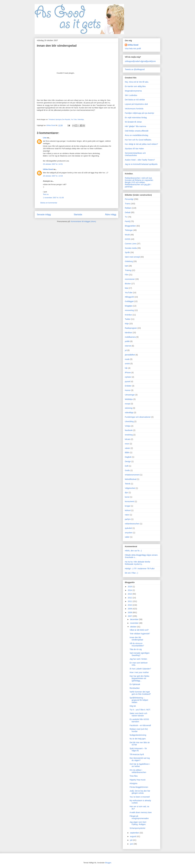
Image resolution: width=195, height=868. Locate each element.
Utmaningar (130, 395)
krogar (128, 506)
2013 (130, 594)
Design (128, 461)
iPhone (128, 373)
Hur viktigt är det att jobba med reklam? (141, 144)
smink (127, 364)
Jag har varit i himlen (138, 659)
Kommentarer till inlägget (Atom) (83, 221)
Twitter (128, 319)
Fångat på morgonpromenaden (139, 817)
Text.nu (46, 194)
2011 (130, 601)
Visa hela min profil (133, 49)
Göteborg (129, 261)
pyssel (128, 381)
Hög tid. (133, 706)
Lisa (45, 138)
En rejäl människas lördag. (136, 118)
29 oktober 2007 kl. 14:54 (53, 176)
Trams (127, 204)
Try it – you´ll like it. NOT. (140, 710)
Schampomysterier (138, 828)
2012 (130, 598)
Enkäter (128, 386)
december (134, 619)
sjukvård (128, 528)
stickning (129, 408)
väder (127, 537)
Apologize (58, 119)
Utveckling (129, 421)
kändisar (128, 333)
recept (127, 404)
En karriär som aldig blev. (135, 86)
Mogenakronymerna (133, 91)
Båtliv (127, 453)
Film (127, 275)
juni (132, 844)
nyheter (128, 377)
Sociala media (131, 248)
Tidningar (129, 230)
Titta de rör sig (136, 649)
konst (127, 497)
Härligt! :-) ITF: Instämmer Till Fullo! (140, 569)
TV (126, 217)
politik (127, 341)
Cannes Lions (131, 244)
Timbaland (52, 119)
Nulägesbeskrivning (138, 735)
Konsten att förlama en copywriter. (139, 180)
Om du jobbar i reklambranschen (138, 771)
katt (126, 266)
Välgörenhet (130, 488)
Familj (127, 221)
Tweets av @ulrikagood (135, 69)
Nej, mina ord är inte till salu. (137, 82)
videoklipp (129, 413)
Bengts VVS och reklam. (135, 182)
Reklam (128, 208)
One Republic (66, 119)
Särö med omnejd (132, 257)
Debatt (128, 212)
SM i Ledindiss (131, 95)
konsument (129, 501)
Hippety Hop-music (138, 780)
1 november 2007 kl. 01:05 (53, 198)
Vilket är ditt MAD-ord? (139, 630)
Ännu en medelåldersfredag (136, 135)
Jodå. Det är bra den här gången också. (140, 792)
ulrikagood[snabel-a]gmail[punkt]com (140, 61)
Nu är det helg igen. (138, 739)
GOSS (128, 239)
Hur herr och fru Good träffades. (138, 140)
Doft (127, 466)
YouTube (129, 293)
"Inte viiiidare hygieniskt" (140, 634)
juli (131, 840)
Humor (128, 390)
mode (127, 359)
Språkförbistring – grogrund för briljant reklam (139, 700)
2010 (130, 605)
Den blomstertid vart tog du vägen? (140, 759)
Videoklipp (81, 119)
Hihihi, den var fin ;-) (133, 551)
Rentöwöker (135, 688)
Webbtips (129, 399)
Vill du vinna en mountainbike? (137, 645)
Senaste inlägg (44, 215)
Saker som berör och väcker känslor (138, 714)
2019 (130, 587)
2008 (130, 612)
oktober (133, 627)
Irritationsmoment (132, 475)
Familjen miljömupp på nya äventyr (139, 113)
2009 (130, 609)
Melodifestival (131, 479)
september (135, 833)
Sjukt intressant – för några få (138, 750)
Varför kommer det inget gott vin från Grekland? (140, 693)
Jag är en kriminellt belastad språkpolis (141, 164)
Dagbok (128, 457)
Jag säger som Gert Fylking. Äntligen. (138, 823)
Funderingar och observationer (138, 417)
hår (126, 368)
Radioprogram (131, 328)
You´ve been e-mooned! (140, 797)
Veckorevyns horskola (134, 109)
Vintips (128, 426)
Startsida (78, 215)
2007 (130, 616)
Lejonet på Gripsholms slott (136, 104)
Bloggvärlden (130, 226)
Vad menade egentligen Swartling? (140, 654)
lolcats (128, 439)
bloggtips (129, 306)
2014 (130, 590)
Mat (126, 288)
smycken (129, 533)
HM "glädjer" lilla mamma (135, 126)
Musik (127, 235)
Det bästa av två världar (135, 100)
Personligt (129, 199)
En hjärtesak (135, 684)
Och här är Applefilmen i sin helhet (140, 765)
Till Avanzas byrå (137, 754)
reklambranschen (132, 524)
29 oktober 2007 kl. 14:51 (53, 164)
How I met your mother (139, 672)
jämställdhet (130, 355)
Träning (128, 270)
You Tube (74, 119)
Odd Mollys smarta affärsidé (137, 131)
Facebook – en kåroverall (140, 725)
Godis (127, 470)
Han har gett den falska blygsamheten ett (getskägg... (139, 678)
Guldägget (129, 301)
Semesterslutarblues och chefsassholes (135, 154)
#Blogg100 (129, 297)
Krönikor (128, 315)
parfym (128, 519)
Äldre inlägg (111, 215)
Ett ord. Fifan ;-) (131, 573)
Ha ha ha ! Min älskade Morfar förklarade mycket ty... (138, 563)
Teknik (128, 484)
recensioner (130, 279)
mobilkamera (130, 337)
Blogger (108, 863)
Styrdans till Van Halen (134, 149)
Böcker (128, 284)
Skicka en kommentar (49, 203)
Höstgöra (133, 783)
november (134, 623)
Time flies (134, 776)
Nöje (127, 324)
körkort (128, 510)
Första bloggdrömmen (139, 787)
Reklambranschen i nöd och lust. (139, 178)
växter (127, 448)
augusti (133, 836)
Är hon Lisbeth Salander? (140, 669)
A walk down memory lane (141, 812)
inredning (129, 435)
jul (126, 350)
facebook (129, 430)
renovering (129, 310)
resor (127, 444)
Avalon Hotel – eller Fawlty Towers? (140, 160)
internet (128, 346)
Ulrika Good (48, 169)
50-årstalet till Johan (133, 122)
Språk (127, 252)
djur (126, 492)
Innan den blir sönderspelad (136, 639)
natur (127, 515)
